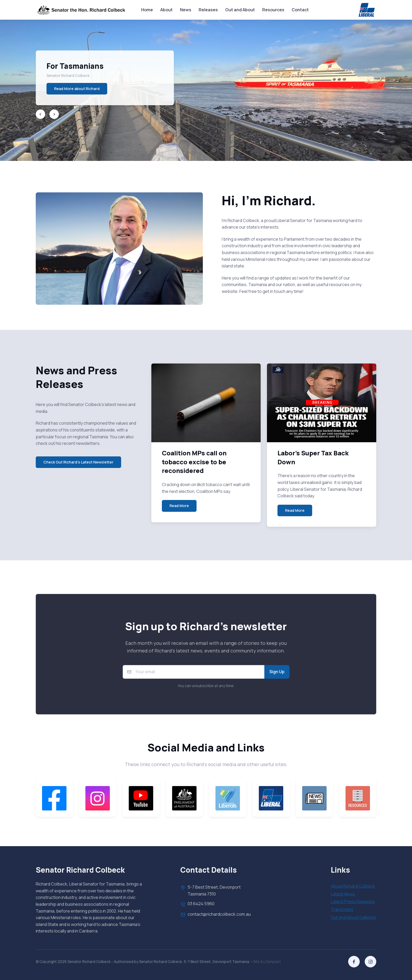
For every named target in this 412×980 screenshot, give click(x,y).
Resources (273, 10)
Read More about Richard (77, 89)
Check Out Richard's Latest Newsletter (78, 462)
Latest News (343, 894)
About (166, 10)
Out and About (240, 10)
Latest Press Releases (353, 902)
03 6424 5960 (197, 904)
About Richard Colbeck (353, 886)
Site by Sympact (267, 961)
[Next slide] (54, 114)
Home (147, 10)
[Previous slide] (40, 114)
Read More (179, 506)
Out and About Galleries (354, 917)
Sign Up (277, 672)
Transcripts (342, 909)
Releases (208, 10)
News (186, 10)
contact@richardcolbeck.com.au (215, 915)
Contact (300, 10)
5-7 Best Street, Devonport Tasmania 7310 (210, 890)
